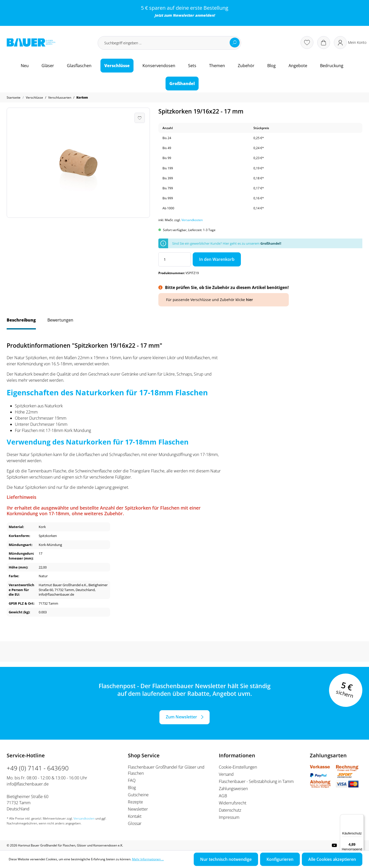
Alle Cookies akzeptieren (332, 859)
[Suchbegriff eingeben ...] (169, 43)
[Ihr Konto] (350, 43)
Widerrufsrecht (233, 803)
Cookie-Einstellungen (238, 767)
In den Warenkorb (217, 259)
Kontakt (135, 816)
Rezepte (135, 802)
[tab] (21, 323)
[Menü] (361, 818)
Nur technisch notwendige (226, 859)
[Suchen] (235, 43)
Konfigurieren (280, 859)
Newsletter (183, 15)
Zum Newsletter (181, 717)
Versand (226, 774)
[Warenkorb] (324, 43)
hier (249, 300)
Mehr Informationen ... (148, 859)
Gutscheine (138, 795)
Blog (132, 788)
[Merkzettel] (307, 43)
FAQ (132, 780)
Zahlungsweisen (233, 789)
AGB (223, 796)
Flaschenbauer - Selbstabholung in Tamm (256, 781)
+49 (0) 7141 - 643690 (38, 768)
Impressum (229, 817)
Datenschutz (230, 810)
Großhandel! (271, 243)
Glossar (135, 823)
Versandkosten (192, 220)
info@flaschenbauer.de (28, 784)
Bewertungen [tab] (60, 320)
